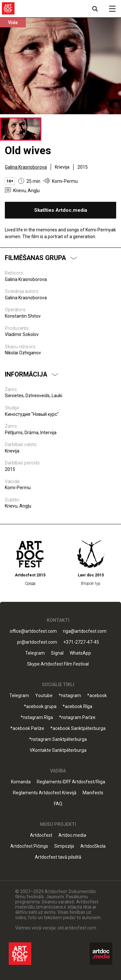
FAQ (58, 804)
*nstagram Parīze (77, 718)
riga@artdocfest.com (85, 631)
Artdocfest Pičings (29, 846)
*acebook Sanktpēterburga (78, 728)
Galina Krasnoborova (26, 167)
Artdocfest (41, 835)
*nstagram (70, 696)
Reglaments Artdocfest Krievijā (45, 793)
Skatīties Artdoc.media (61, 210)
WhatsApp (80, 653)
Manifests (93, 793)
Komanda (21, 782)
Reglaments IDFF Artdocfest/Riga (71, 782)
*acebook (97, 696)
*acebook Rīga (77, 707)
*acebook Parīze (27, 728)
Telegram (35, 653)
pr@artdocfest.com (37, 642)
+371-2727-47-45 (81, 642)
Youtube (44, 696)
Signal (57, 653)
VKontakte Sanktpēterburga (58, 750)
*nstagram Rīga (37, 718)
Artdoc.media (72, 835)
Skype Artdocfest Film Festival (58, 664)
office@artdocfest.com (33, 631)
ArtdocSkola (93, 846)
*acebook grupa (40, 707)
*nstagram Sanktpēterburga (58, 739)
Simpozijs (64, 846)
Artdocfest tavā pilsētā (58, 857)
